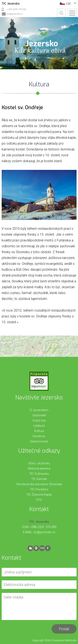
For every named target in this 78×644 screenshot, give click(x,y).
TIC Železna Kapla (39, 495)
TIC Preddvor (39, 489)
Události (39, 426)
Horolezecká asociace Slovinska (39, 484)
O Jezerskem (39, 410)
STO (39, 500)
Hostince (39, 436)
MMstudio (71, 640)
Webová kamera (39, 468)
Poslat (64, 629)
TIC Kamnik (39, 479)
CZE (68, 4)
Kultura (39, 431)
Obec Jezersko (39, 463)
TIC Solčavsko (39, 474)
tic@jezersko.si (15, 14)
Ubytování (39, 415)
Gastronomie (39, 441)
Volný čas (39, 420)
